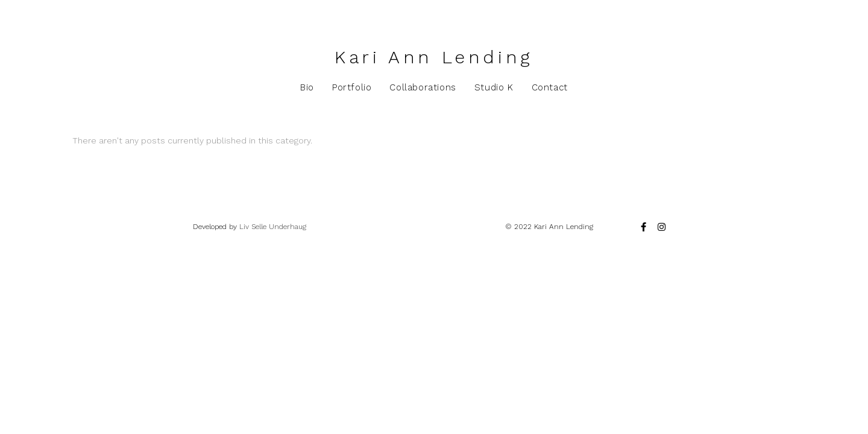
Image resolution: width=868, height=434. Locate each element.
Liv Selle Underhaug (273, 227)
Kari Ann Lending (434, 57)
